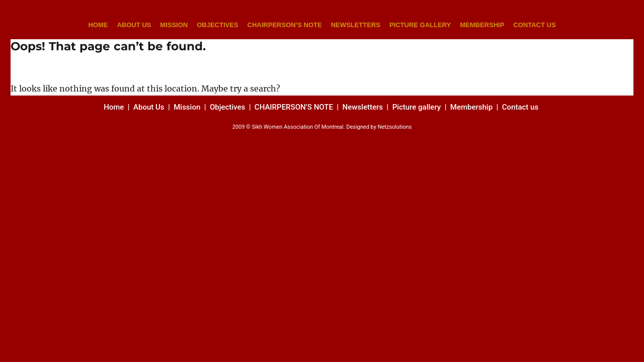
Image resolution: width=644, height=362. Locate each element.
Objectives (227, 107)
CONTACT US (534, 25)
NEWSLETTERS (356, 25)
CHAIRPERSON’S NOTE (285, 25)
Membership (472, 107)
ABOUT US (134, 25)
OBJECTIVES (217, 25)
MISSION (174, 25)
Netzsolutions (395, 127)
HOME (98, 25)
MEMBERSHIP (482, 25)
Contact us (521, 107)
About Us (149, 107)
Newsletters (364, 107)
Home (115, 107)
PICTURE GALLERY (420, 25)
